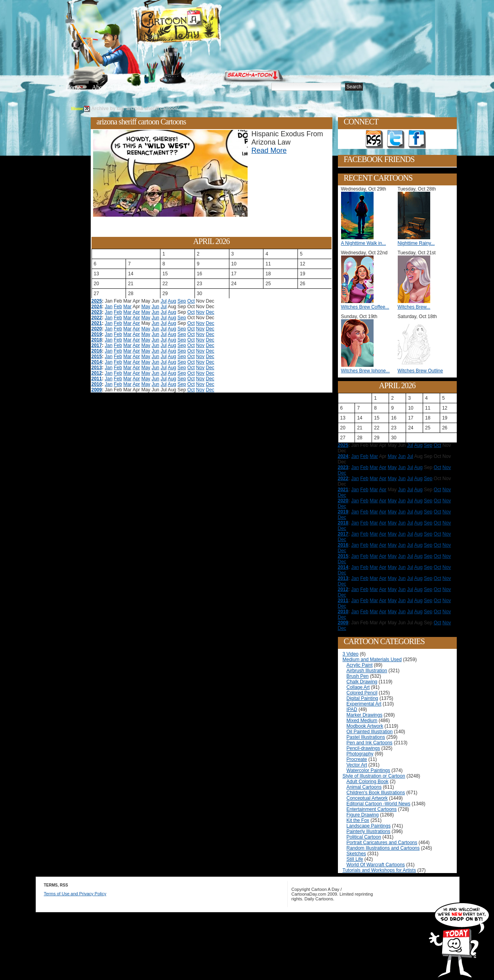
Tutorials (162, 87)
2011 (97, 379)
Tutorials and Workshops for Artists (379, 870)
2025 (97, 301)
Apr (136, 312)
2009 (97, 390)
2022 (97, 318)
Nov (200, 312)
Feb (118, 307)
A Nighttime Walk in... (364, 243)
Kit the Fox (358, 820)
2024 (97, 307)
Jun (155, 307)
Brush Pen (358, 676)
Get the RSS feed (374, 139)
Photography (360, 754)
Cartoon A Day (197, 26)
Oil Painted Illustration (370, 732)
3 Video (351, 654)
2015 (97, 357)
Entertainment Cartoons (372, 809)
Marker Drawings (365, 715)
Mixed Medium (362, 721)
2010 (97, 384)
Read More (269, 151)
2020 (97, 329)
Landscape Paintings (369, 826)
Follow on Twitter (396, 139)
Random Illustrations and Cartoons (383, 848)
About (99, 87)
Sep (182, 301)
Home (73, 87)
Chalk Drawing (362, 682)
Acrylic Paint (360, 665)
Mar (127, 307)
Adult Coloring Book (368, 782)
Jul (163, 301)
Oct (191, 301)
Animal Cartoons (364, 787)
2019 (97, 334)
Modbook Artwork (365, 726)
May (146, 307)
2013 (97, 368)
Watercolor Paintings (368, 770)
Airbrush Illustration (367, 671)
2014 (97, 362)
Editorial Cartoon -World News (379, 804)
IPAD (352, 709)
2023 (97, 312)
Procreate (357, 759)
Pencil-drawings (363, 748)
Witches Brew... (414, 307)
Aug (172, 301)
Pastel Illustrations (366, 737)
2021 (97, 323)
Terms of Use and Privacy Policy (75, 894)
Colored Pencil (362, 693)
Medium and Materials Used (372, 660)
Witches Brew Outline (421, 371)
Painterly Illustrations (369, 831)
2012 (97, 373)
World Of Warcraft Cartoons (376, 865)
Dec (210, 312)
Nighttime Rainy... (416, 243)
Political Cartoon (364, 837)
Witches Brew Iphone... (365, 371)
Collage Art (358, 687)
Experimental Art (364, 704)
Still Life (355, 859)
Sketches (356, 854)
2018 (97, 340)
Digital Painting (362, 698)
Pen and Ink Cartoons (370, 743)
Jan (109, 307)
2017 (97, 345)
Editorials (129, 87)
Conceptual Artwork (367, 798)
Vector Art (357, 765)
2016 (97, 351)
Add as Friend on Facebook (417, 139)
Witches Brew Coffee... (365, 307)
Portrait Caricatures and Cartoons (382, 843)
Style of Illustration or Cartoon (374, 776)
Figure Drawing (363, 815)
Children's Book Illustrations (376, 793)
